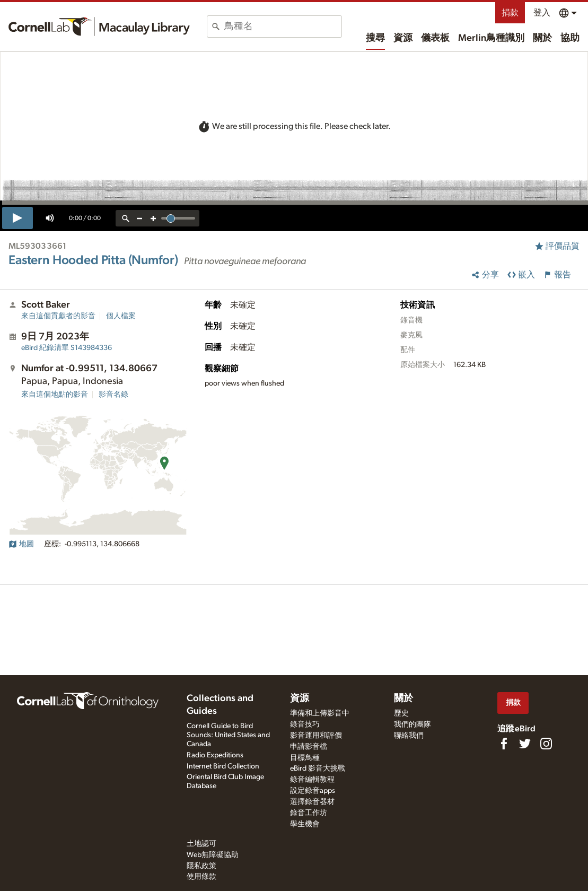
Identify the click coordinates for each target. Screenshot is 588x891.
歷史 (401, 713)
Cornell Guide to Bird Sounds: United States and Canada (228, 735)
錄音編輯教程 (312, 780)
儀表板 (435, 38)
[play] (17, 218)
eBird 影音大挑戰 (318, 768)
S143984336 (67, 348)
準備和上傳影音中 (320, 713)
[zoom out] (139, 218)
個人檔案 (121, 316)
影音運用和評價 (316, 736)
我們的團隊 (413, 724)
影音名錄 (113, 395)
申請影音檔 (309, 747)
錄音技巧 (305, 724)
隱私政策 (201, 866)
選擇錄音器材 (312, 802)
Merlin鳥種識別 (491, 38)
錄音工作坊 (309, 813)
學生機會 (305, 824)
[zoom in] (153, 218)
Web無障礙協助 (213, 855)
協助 (570, 38)
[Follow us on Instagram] (546, 744)
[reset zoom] (126, 218)
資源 (403, 38)
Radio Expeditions (215, 755)
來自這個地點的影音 (55, 395)
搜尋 (375, 38)
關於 (542, 38)
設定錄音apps (313, 791)
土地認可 (201, 844)
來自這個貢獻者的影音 (58, 316)
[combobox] (283, 27)
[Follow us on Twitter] (525, 744)
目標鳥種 (305, 758)
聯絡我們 (409, 736)
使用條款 (201, 877)
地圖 (21, 544)
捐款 (510, 13)
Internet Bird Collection (223, 766)
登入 (542, 13)
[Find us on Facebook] (504, 744)
